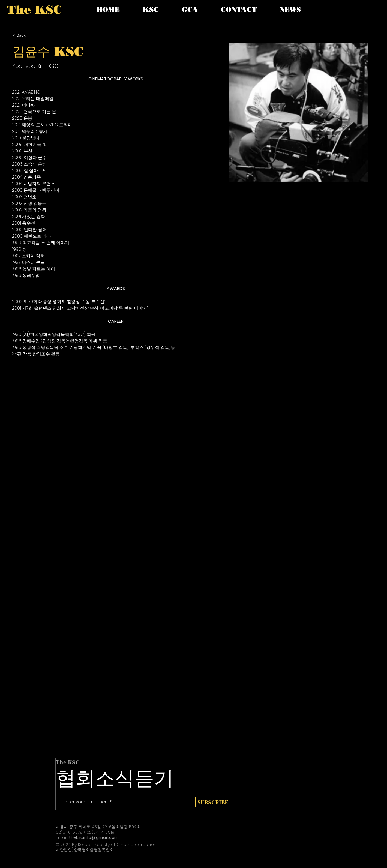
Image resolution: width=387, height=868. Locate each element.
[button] (151, 10)
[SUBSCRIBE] (213, 802)
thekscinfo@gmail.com (94, 837)
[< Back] (23, 35)
